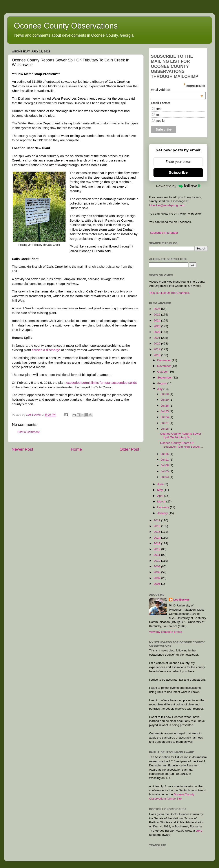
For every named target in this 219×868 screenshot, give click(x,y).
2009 (157, 566)
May (160, 490)
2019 (157, 349)
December (164, 360)
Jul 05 (165, 471)
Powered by (178, 186)
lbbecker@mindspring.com (167, 205)
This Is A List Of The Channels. (169, 293)
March (162, 501)
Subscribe (178, 173)
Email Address (177, 90)
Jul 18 (165, 429)
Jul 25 (165, 411)
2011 (157, 555)
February (164, 507)
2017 (157, 520)
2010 (157, 561)
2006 (157, 584)
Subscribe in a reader (164, 233)
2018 (157, 355)
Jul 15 (165, 454)
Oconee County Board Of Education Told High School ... (182, 445)
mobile (160, 121)
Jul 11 (165, 460)
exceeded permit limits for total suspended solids (102, 383)
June (161, 484)
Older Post (129, 449)
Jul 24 (165, 417)
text (158, 115)
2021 (157, 338)
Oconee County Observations (66, 26)
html (158, 109)
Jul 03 (165, 477)
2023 (157, 326)
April (161, 496)
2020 (157, 343)
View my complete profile (166, 632)
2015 (157, 532)
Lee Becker (181, 600)
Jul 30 (165, 394)
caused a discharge (46, 350)
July (160, 389)
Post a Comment (28, 432)
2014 (157, 538)
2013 (157, 543)
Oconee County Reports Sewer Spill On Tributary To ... (181, 435)
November (164, 366)
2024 (157, 320)
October (163, 372)
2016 (157, 526)
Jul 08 (165, 465)
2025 (157, 315)
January (163, 513)
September (165, 378)
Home (76, 449)
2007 (157, 578)
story (199, 831)
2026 (157, 309)
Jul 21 (165, 423)
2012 (157, 549)
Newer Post (22, 449)
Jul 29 (165, 400)
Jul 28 (165, 406)
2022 (157, 332)
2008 (157, 572)
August (162, 383)
